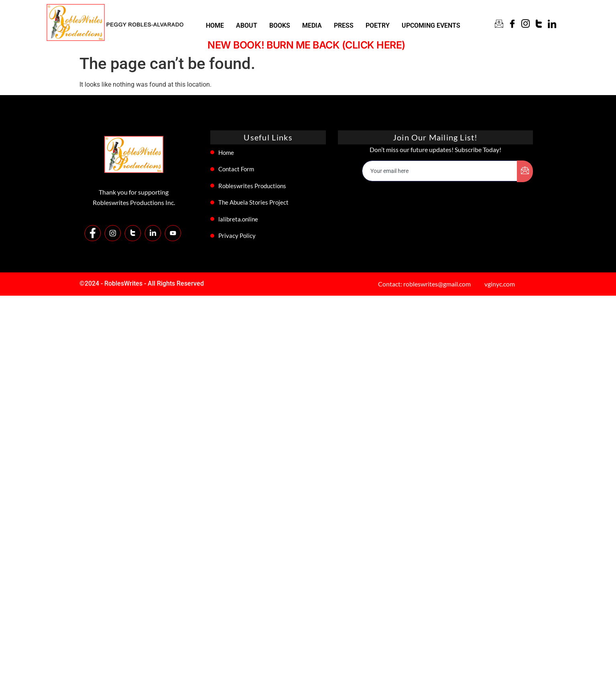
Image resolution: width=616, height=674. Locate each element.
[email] (440, 171)
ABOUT (247, 25)
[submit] (525, 171)
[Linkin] (552, 25)
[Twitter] (539, 25)
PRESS (344, 25)
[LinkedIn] (153, 233)
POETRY (378, 25)
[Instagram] (526, 25)
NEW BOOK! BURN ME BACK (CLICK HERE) (308, 45)
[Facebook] (512, 25)
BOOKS (280, 25)
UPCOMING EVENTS (431, 25)
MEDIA (312, 25)
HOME (215, 25)
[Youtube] (173, 233)
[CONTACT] (499, 25)
